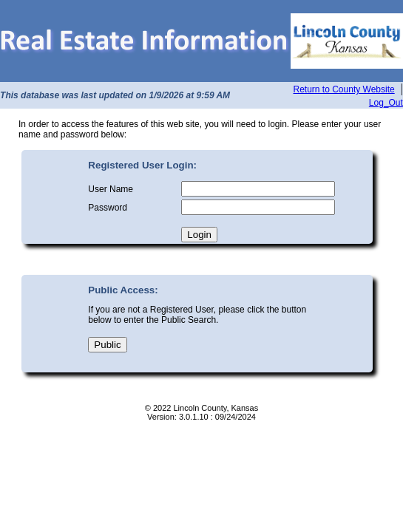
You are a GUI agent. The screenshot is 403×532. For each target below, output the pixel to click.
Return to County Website (344, 89)
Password (108, 208)
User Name (111, 189)
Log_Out (386, 103)
